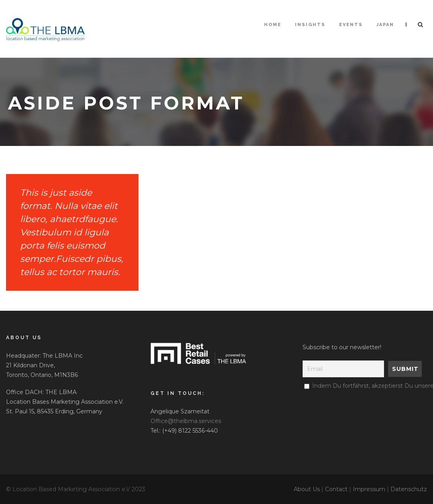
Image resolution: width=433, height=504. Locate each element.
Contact (336, 489)
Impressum (369, 489)
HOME (273, 25)
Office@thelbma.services (186, 421)
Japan (385, 25)
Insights (310, 25)
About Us (307, 489)
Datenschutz (409, 489)
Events (351, 25)
